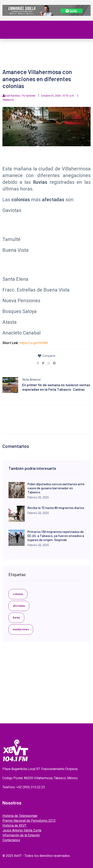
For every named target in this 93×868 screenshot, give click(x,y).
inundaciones (21, 629)
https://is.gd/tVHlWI (34, 343)
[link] (38, 363)
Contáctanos (11, 840)
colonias (18, 594)
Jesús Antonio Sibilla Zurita (22, 830)
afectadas (19, 606)
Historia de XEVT (14, 826)
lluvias (16, 618)
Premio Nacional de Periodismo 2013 (29, 821)
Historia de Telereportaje (20, 816)
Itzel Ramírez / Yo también (20, 96)
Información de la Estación (21, 835)
